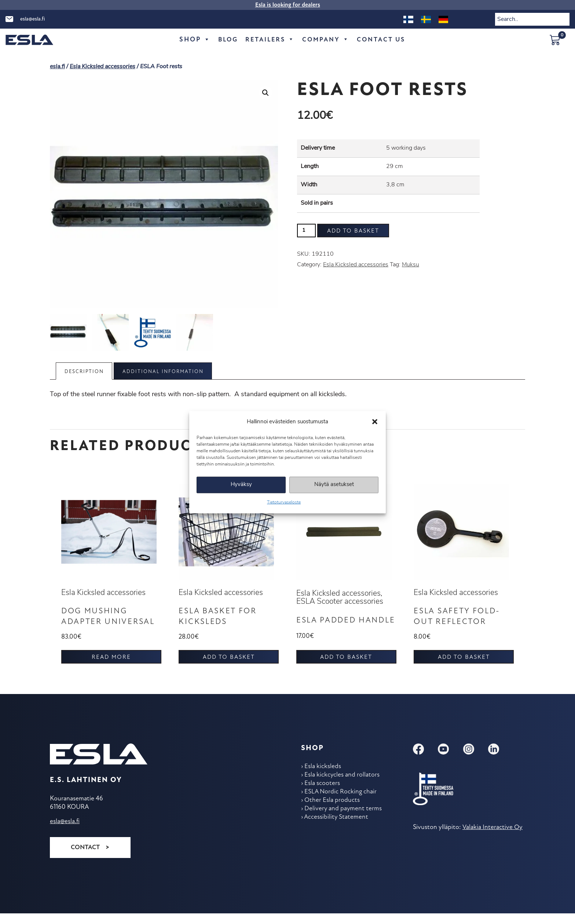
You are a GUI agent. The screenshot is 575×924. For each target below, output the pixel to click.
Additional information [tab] (168, 372)
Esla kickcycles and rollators (343, 787)
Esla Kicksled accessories (102, 67)
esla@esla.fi (32, 19)
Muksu (411, 265)
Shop (191, 40)
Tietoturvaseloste (284, 502)
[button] (375, 422)
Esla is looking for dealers (288, 5)
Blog (224, 40)
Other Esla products (333, 813)
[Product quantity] (306, 231)
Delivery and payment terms (344, 822)
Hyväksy (241, 485)
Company (326, 40)
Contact (85, 858)
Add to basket (353, 231)
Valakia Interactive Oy (492, 838)
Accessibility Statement (337, 831)
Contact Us (384, 40)
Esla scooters (323, 795)
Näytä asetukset (334, 485)
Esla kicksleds (323, 778)
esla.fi (57, 67)
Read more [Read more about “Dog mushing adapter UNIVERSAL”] (111, 668)
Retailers (268, 40)
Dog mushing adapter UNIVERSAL (97, 622)
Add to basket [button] (229, 668)
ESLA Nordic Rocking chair (342, 804)
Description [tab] (85, 372)
